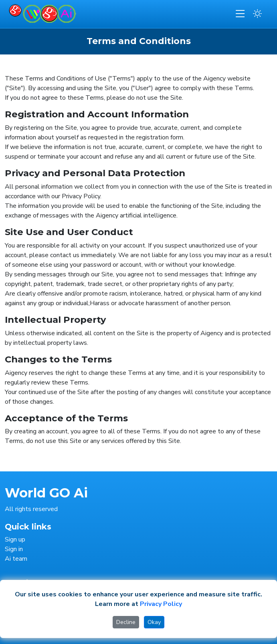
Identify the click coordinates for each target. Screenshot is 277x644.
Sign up (15, 539)
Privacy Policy (161, 604)
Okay (154, 622)
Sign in (14, 549)
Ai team (16, 559)
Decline (126, 622)
